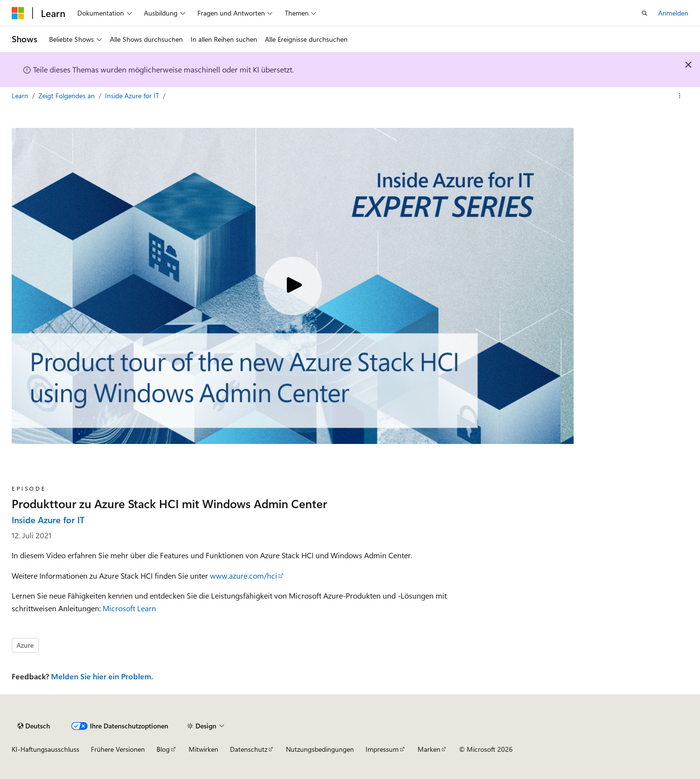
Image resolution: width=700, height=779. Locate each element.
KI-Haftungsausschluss (45, 749)
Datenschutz (249, 749)
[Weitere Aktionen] (680, 96)
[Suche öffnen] (645, 13)
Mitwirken (203, 749)
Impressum (382, 749)
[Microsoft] (18, 13)
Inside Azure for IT (133, 96)
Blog (163, 749)
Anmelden (673, 13)
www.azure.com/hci (244, 575)
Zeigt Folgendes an (68, 96)
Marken (429, 749)
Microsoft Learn (129, 608)
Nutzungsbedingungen (320, 749)
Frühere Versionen (118, 749)
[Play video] (293, 286)
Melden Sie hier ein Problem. (102, 676)
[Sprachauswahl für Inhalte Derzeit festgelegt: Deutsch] (34, 726)
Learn (21, 96)
